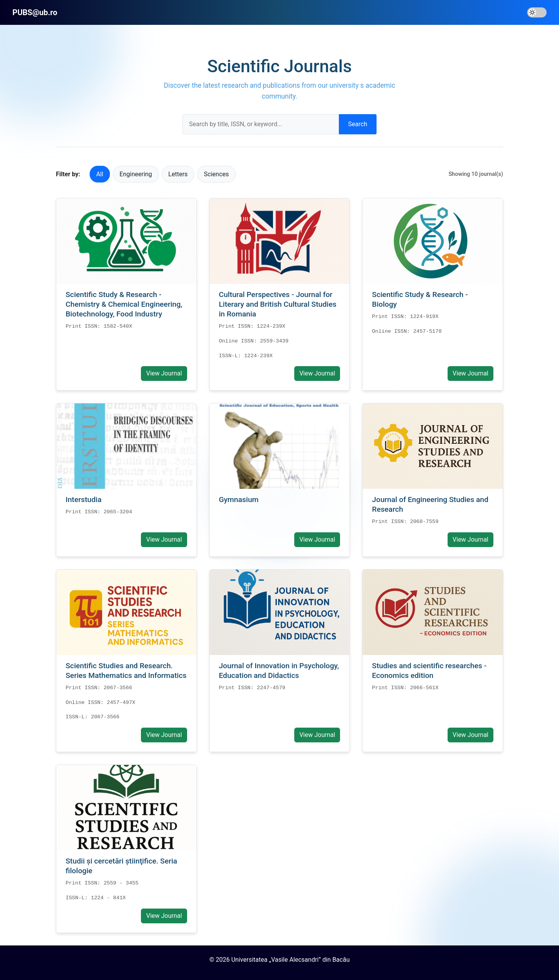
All (100, 174)
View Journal (164, 373)
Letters (178, 174)
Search (358, 124)
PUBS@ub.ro (35, 12)
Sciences (216, 174)
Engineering (136, 174)
